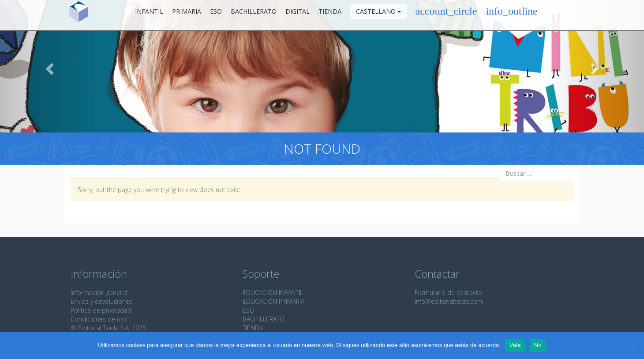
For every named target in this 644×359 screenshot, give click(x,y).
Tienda (330, 15)
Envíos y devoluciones (101, 301)
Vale (515, 345)
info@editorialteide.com (449, 301)
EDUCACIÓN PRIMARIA (273, 301)
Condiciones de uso (99, 319)
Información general (99, 293)
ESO (216, 15)
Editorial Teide (79, 15)
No (538, 345)
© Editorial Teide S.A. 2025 (108, 328)
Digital (298, 15)
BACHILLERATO (264, 319)
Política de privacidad (101, 310)
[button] (48, 66)
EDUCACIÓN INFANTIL (273, 293)
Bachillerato (254, 15)
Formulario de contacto (448, 293)
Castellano (378, 15)
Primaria (187, 15)
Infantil (149, 15)
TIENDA (253, 328)
